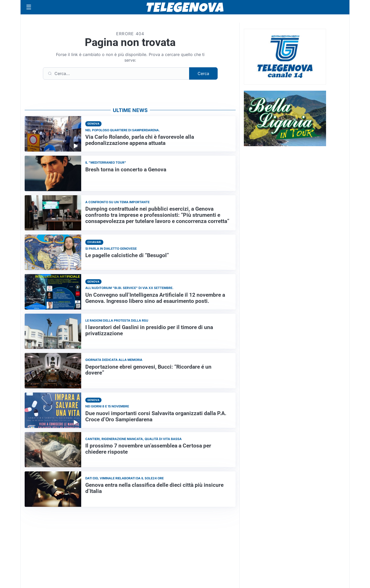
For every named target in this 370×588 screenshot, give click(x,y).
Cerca (203, 73)
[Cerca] (116, 73)
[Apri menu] (29, 7)
